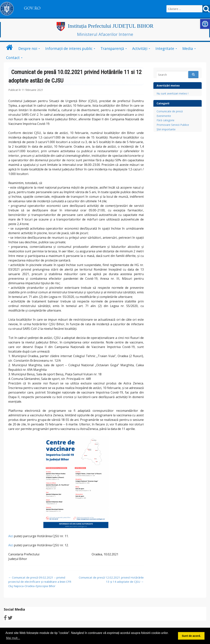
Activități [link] (140, 48)
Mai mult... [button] (13, 638)
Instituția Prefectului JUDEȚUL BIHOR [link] (111, 26)
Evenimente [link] (164, 116)
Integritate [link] (165, 48)
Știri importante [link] (166, 129)
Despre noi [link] (28, 48)
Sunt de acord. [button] (191, 636)
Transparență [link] (112, 48)
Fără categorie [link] (166, 120)
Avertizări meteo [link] (168, 85)
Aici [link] (11, 536)
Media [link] (188, 48)
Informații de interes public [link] (69, 48)
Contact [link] (13, 58)
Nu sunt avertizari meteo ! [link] (173, 93)
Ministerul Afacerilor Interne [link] (105, 34)
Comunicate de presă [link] (170, 111)
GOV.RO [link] (32, 8)
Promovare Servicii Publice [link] (173, 125)
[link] (205, 24)
